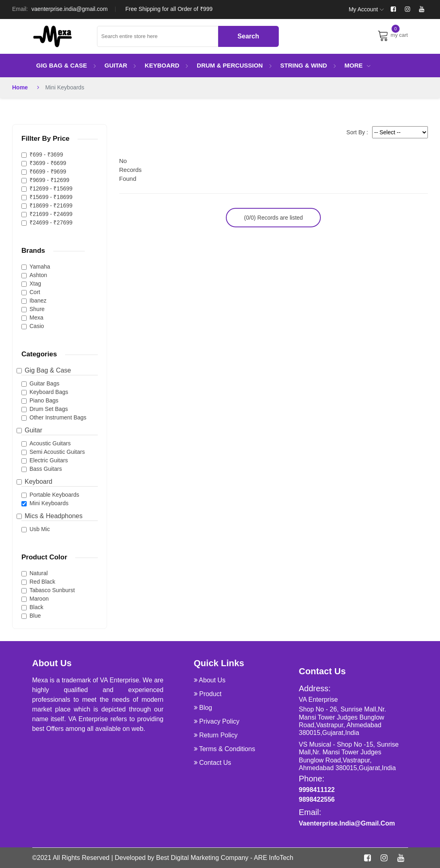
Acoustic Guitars (50, 443)
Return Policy (218, 735)
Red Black (42, 582)
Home (20, 87)
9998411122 (317, 790)
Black (36, 607)
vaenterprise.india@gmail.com (70, 9)
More (358, 65)
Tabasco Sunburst (52, 590)
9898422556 (317, 799)
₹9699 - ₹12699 (49, 180)
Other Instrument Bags (58, 417)
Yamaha (40, 267)
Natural (39, 573)
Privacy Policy (219, 721)
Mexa (36, 318)
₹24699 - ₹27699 (51, 222)
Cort (35, 292)
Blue (35, 616)
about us (212, 680)
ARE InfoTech (274, 858)
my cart (393, 35)
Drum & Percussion (235, 65)
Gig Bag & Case (66, 65)
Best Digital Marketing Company (202, 858)
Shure (37, 309)
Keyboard (167, 65)
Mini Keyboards (49, 503)
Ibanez (38, 301)
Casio (37, 326)
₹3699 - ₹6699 (48, 163)
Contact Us (215, 763)
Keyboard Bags (49, 392)
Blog (206, 708)
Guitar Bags (44, 383)
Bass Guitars (46, 469)
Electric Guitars (49, 460)
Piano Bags (44, 400)
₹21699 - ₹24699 (51, 214)
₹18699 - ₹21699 (51, 205)
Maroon (39, 599)
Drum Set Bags (49, 409)
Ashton (38, 275)
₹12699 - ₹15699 (51, 188)
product (210, 694)
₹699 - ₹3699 (46, 155)
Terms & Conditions (227, 749)
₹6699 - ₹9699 (48, 171)
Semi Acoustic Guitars (57, 452)
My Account (366, 9)
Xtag (35, 284)
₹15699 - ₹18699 (51, 197)
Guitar (121, 65)
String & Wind (308, 65)
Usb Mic (40, 529)
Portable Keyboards (54, 495)
